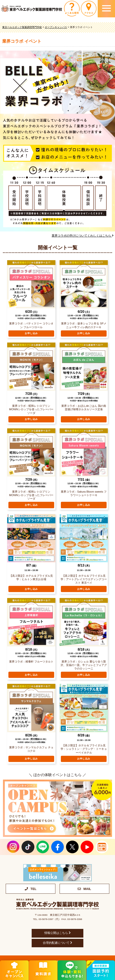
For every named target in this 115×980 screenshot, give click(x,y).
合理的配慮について (57, 943)
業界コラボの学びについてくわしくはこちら (82, 236)
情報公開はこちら (57, 933)
